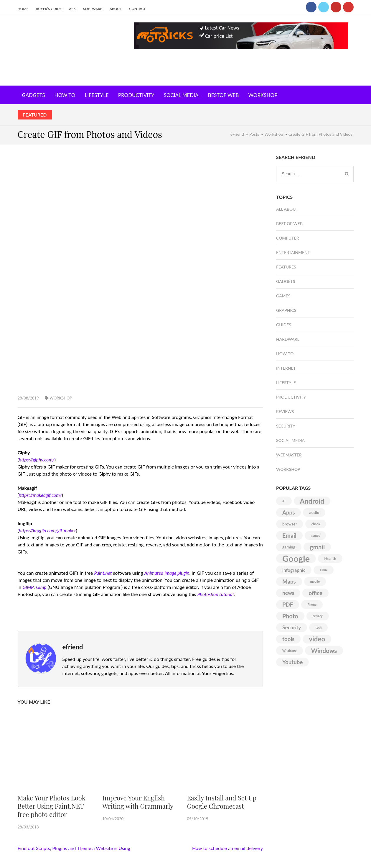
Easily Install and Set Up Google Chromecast (222, 802)
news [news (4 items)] (288, 593)
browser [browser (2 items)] (290, 524)
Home (23, 9)
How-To (285, 354)
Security (286, 426)
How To (65, 95)
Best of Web (289, 223)
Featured (35, 115)
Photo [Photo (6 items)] (290, 616)
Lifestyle (97, 95)
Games (283, 296)
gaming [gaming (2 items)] (289, 547)
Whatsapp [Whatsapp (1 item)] (290, 650)
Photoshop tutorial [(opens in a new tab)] (215, 594)
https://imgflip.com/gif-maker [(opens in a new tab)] (47, 530)
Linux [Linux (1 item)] (324, 570)
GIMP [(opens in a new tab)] (28, 587)
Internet (286, 368)
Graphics (286, 310)
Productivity (136, 95)
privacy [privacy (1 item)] (318, 616)
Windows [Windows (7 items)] (324, 651)
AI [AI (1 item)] (284, 501)
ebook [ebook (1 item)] (316, 524)
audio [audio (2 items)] (314, 512)
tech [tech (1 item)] (318, 627)
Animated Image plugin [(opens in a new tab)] (167, 573)
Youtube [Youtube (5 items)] (292, 662)
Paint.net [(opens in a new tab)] (103, 573)
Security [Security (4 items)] (292, 627)
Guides (284, 325)
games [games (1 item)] (315, 535)
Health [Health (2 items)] (330, 558)
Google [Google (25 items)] (296, 559)
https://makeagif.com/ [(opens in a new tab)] (40, 495)
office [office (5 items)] (315, 593)
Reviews (285, 411)
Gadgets (34, 95)
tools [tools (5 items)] (288, 639)
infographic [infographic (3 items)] (294, 570)
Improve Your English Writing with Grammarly (138, 802)
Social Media (181, 95)
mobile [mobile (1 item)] (315, 581)
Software (93, 9)
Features (286, 267)
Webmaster (289, 455)
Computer (287, 238)
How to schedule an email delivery (227, 848)
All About (287, 209)
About (116, 9)
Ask (72, 9)
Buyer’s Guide (49, 9)
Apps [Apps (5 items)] (288, 512)
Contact (137, 9)
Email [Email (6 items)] (289, 535)
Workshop (263, 95)
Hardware (288, 339)
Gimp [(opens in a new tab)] (41, 587)
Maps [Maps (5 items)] (289, 582)
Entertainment (293, 252)
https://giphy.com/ (37, 460)
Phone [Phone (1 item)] (312, 604)
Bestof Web (223, 95)
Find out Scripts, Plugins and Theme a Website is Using (74, 848)
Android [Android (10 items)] (312, 501)
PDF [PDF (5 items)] (288, 605)
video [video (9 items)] (317, 639)
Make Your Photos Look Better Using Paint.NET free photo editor (52, 806)
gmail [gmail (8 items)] (317, 547)
